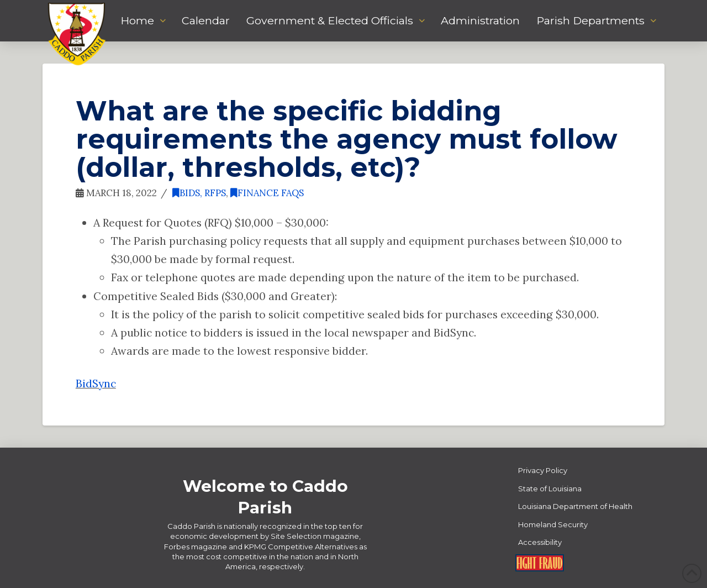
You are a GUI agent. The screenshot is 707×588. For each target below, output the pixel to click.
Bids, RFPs (199, 193)
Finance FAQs (267, 193)
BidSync (96, 383)
